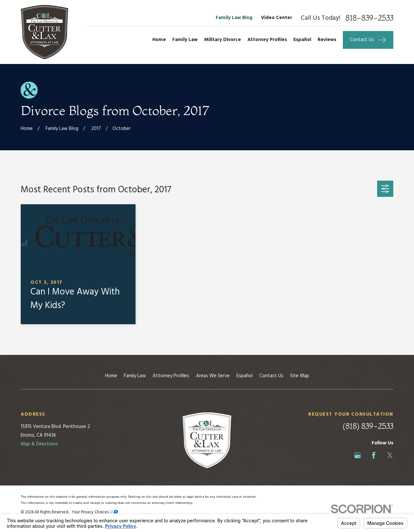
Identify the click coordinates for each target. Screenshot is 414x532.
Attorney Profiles (171, 376)
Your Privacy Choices (95, 512)
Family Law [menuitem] (185, 40)
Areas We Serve (213, 376)
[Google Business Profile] (358, 455)
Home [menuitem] (159, 40)
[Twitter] (390, 455)
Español (245, 376)
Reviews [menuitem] (327, 40)
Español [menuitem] (302, 40)
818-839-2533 (369, 18)
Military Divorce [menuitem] (223, 40)
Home (111, 376)
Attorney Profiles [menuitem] (267, 40)
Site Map (300, 376)
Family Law (135, 376)
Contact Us (271, 376)
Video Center (277, 18)
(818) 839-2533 (368, 426)
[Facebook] (374, 455)
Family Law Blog (234, 18)
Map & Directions (39, 444)
